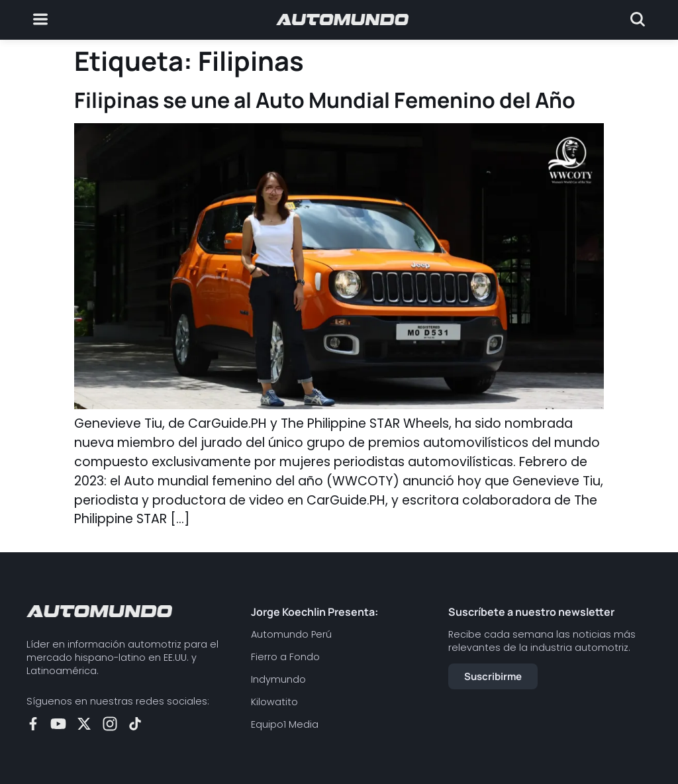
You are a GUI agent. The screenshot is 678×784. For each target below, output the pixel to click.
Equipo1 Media (285, 724)
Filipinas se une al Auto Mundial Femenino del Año (325, 100)
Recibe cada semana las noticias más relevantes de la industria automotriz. (542, 641)
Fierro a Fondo (285, 657)
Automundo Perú (291, 634)
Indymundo (278, 679)
